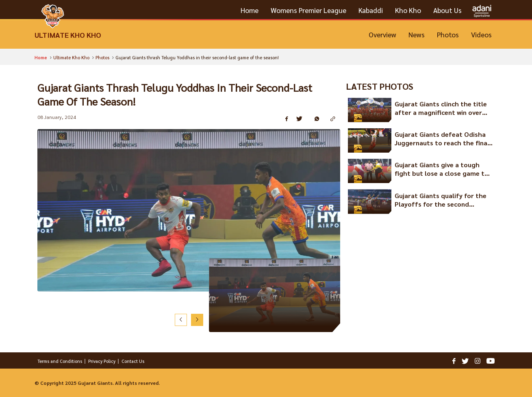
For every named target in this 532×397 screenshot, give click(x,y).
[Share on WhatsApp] (319, 119)
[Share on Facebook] (288, 119)
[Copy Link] (335, 119)
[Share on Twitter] (302, 119)
